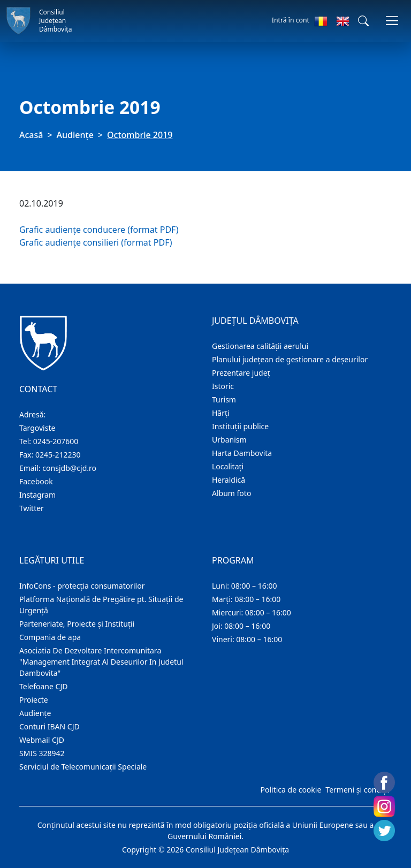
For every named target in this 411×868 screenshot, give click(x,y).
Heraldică (229, 480)
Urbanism (229, 440)
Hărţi (221, 413)
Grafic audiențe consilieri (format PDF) (96, 242)
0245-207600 (56, 441)
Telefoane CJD (43, 686)
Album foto (231, 493)
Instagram (37, 495)
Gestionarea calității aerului (260, 346)
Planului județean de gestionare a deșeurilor (290, 359)
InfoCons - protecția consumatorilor (82, 586)
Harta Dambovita (242, 453)
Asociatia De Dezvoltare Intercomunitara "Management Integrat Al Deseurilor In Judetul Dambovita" (101, 662)
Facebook (36, 481)
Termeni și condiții (357, 790)
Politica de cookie (291, 790)
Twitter (32, 508)
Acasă (31, 135)
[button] (363, 21)
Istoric (223, 386)
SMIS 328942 (42, 753)
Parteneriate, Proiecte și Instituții (77, 624)
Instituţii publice (240, 426)
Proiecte (34, 700)
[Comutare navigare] (392, 21)
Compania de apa (50, 637)
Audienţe (75, 135)
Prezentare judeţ (241, 373)
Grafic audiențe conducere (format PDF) (99, 230)
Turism (224, 399)
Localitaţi (228, 466)
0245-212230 (58, 455)
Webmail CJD (42, 740)
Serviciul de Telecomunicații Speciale (83, 767)
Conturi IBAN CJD (50, 726)
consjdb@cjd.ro (69, 468)
